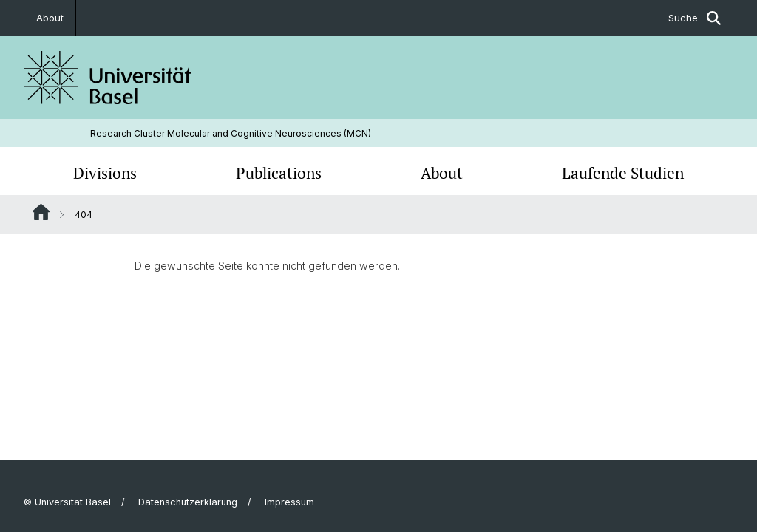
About (50, 18)
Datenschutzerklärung (188, 502)
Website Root (41, 212)
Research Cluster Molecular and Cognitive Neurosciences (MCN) (231, 133)
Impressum (289, 502)
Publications (279, 173)
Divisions (105, 173)
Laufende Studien (623, 173)
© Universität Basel (67, 502)
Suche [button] (695, 18)
